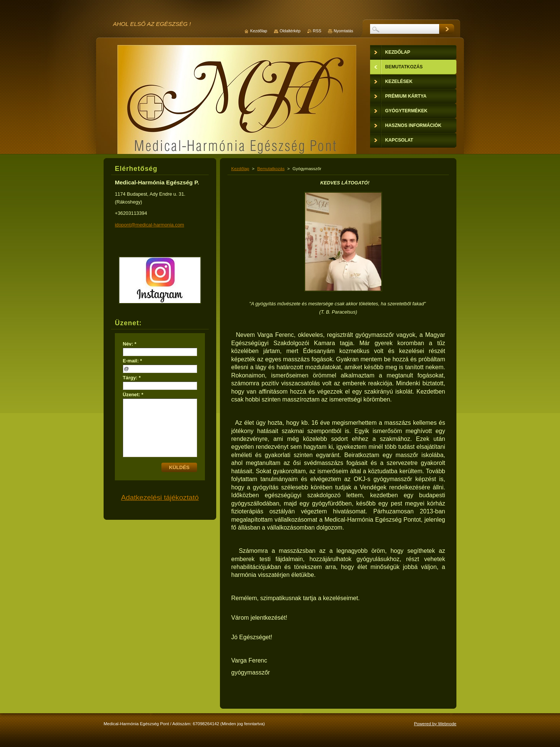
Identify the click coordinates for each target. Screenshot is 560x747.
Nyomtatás (343, 31)
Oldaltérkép (290, 31)
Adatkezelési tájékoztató (160, 497)
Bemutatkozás (271, 169)
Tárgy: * (132, 378)
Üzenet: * (133, 395)
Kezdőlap (240, 169)
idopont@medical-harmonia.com (149, 225)
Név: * (129, 344)
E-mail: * (132, 361)
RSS (317, 31)
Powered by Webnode (435, 724)
